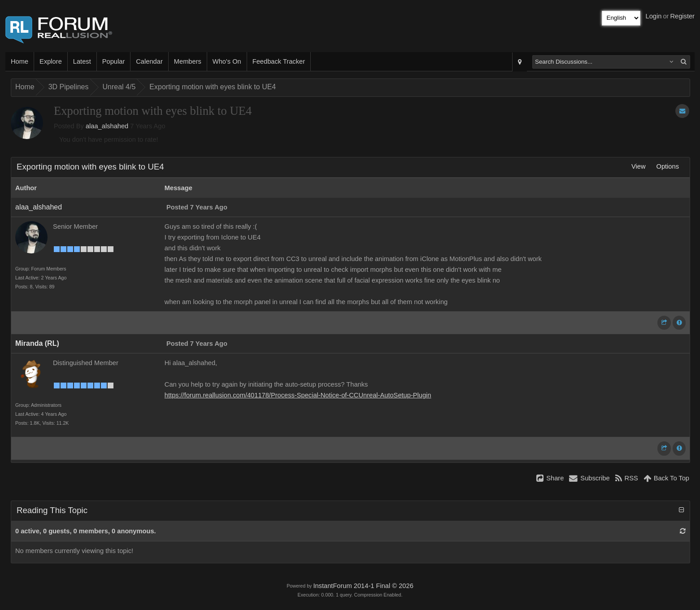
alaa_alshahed (107, 126)
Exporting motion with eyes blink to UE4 (213, 87)
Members (188, 61)
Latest (82, 61)
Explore (51, 61)
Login (654, 16)
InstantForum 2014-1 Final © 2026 (363, 586)
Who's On (227, 61)
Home (20, 61)
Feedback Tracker (279, 61)
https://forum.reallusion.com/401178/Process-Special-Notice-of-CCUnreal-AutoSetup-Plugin (298, 395)
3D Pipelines (69, 87)
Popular (114, 61)
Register (682, 16)
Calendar (149, 61)
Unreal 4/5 (119, 87)
